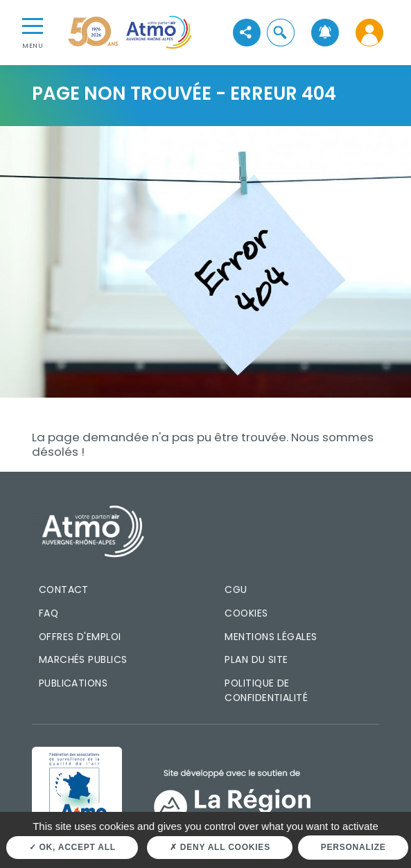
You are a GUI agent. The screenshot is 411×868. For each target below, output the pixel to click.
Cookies (246, 613)
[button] (280, 32)
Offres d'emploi (80, 637)
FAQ (49, 613)
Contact (64, 590)
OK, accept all (72, 847)
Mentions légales (271, 637)
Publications (73, 683)
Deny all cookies (220, 847)
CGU (236, 590)
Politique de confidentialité (266, 690)
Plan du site (256, 659)
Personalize (353, 847)
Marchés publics (83, 659)
